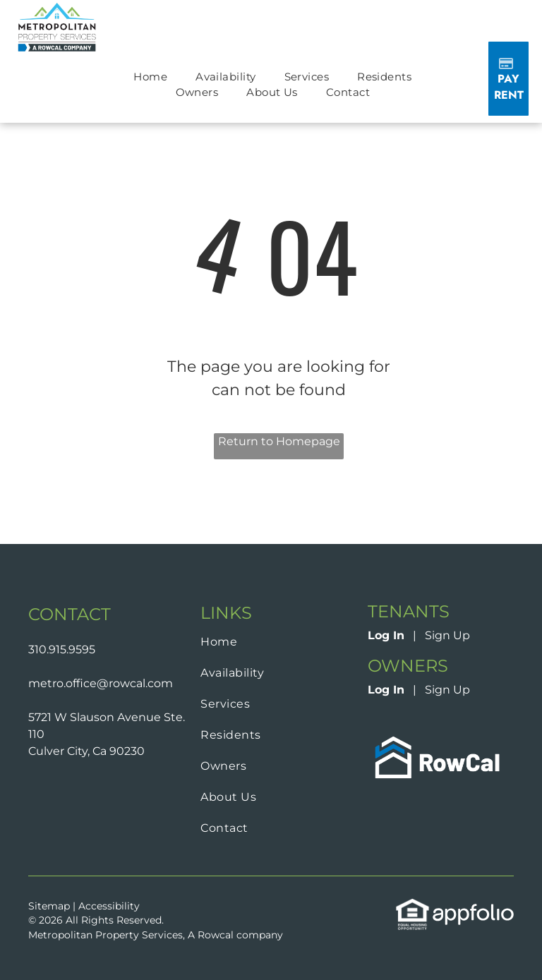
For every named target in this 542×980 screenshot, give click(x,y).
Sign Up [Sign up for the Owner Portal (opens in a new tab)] (447, 690)
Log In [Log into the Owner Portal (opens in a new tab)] (386, 690)
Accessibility (109, 906)
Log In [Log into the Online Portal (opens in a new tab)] (386, 635)
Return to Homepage (279, 441)
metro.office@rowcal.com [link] (101, 683)
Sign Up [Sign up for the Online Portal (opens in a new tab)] (447, 635)
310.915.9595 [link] (62, 649)
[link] (441, 738)
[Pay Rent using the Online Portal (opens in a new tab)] (508, 79)
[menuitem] (150, 77)
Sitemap (49, 906)
